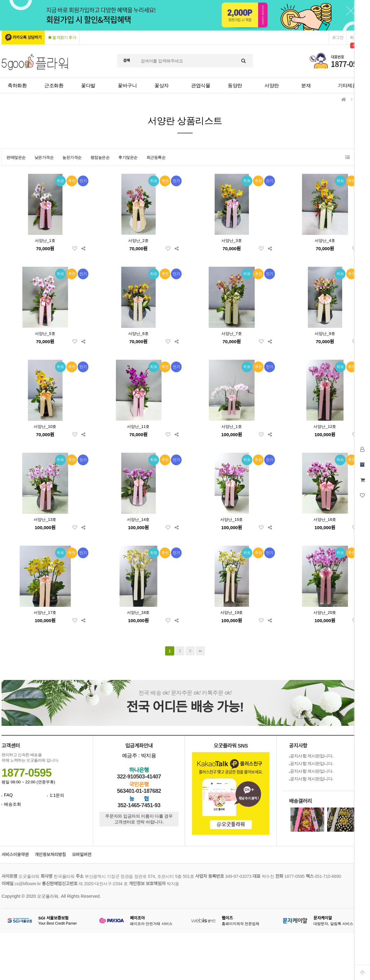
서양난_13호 (45, 520)
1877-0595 (26, 773)
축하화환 (17, 85)
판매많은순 (16, 157)
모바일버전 (81, 855)
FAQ (8, 795)
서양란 (272, 85)
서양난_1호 (45, 241)
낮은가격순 (44, 157)
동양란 (235, 85)
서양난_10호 (45, 427)
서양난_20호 (325, 612)
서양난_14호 (138, 520)
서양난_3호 (232, 241)
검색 (127, 61)
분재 (306, 85)
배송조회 (13, 804)
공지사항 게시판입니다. (312, 756)
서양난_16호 (325, 520)
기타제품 (347, 85)
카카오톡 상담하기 (27, 37)
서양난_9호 (325, 334)
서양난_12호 (325, 427)
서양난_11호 (138, 427)
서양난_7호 (232, 334)
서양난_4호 (325, 241)
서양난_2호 (138, 241)
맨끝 (200, 651)
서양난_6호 (138, 334)
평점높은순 (100, 157)
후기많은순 (128, 157)
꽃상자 (162, 85)
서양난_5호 (45, 334)
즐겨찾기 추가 (62, 37)
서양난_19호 (231, 612)
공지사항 (298, 746)
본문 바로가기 (0, 0)
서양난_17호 (45, 612)
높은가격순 (72, 157)
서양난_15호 (231, 520)
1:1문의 (57, 795)
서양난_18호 (138, 612)
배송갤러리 (300, 801)
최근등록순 (156, 157)
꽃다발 (88, 85)
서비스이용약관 (15, 855)
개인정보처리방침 (50, 855)
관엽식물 (201, 85)
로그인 (338, 37)
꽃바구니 (127, 85)
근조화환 (54, 85)
